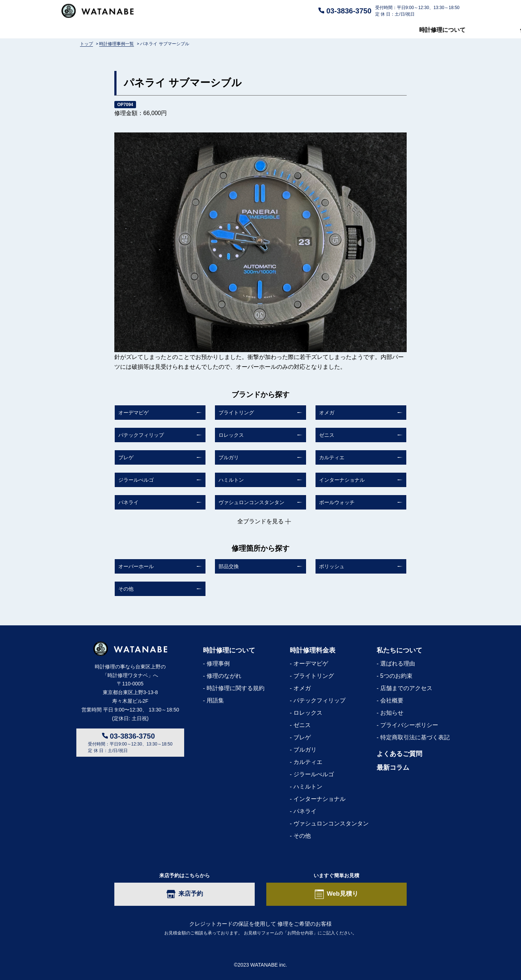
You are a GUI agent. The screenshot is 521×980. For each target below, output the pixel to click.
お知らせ (392, 713)
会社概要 (392, 700)
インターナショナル (342, 480)
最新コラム (445, 30)
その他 (126, 589)
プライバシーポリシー (409, 725)
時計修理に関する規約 (236, 688)
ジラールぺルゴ (136, 480)
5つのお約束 (396, 676)
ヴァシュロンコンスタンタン (251, 502)
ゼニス (327, 435)
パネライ (128, 502)
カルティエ (332, 457)
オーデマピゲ (134, 413)
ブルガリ (229, 457)
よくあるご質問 (266, 30)
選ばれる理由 (398, 664)
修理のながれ (224, 676)
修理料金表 (177, 30)
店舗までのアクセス (406, 688)
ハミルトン (231, 480)
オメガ (327, 413)
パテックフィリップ (141, 435)
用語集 (215, 700)
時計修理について (85, 30)
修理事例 (218, 664)
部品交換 (229, 566)
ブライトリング (236, 413)
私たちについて (359, 30)
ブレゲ (126, 457)
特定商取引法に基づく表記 (415, 737)
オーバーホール (136, 566)
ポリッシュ (332, 566)
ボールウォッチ (337, 502)
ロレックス (231, 435)
